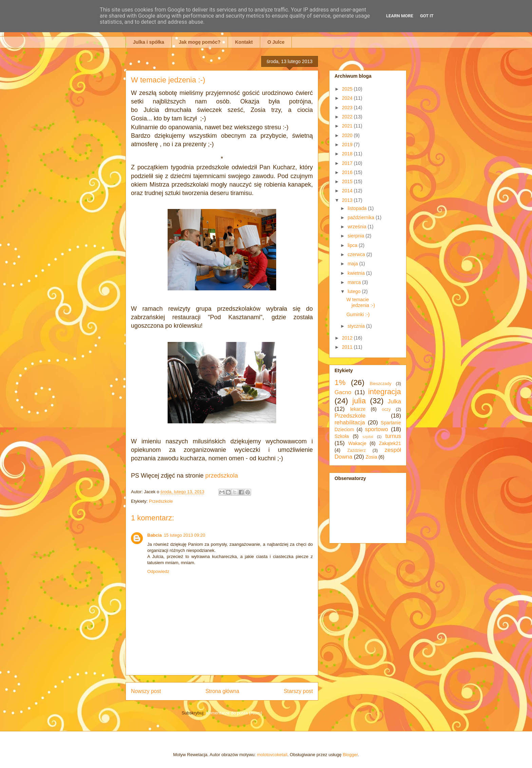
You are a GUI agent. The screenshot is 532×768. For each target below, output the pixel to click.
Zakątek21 (390, 443)
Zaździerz (357, 450)
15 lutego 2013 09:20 (185, 535)
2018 (348, 154)
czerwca (357, 254)
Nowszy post (146, 691)
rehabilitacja (350, 423)
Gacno (343, 392)
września (357, 227)
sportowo (377, 429)
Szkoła (342, 436)
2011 (348, 347)
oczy (386, 409)
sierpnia (356, 236)
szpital (368, 437)
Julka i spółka (149, 42)
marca (355, 282)
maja (353, 264)
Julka (394, 401)
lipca (353, 245)
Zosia (371, 457)
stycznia (357, 326)
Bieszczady (381, 384)
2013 (348, 200)
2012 (348, 338)
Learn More (400, 16)
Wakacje (357, 443)
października (362, 217)
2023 (348, 108)
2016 (348, 172)
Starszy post (298, 691)
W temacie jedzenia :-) (361, 302)
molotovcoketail (272, 755)
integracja (385, 392)
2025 (348, 89)
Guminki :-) (358, 314)
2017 (348, 163)
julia (359, 401)
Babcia (155, 535)
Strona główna (222, 691)
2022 (348, 117)
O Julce (276, 42)
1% (340, 382)
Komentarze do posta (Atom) (234, 713)
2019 (348, 145)
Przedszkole (161, 501)
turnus (393, 436)
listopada (358, 208)
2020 (348, 135)
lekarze (358, 409)
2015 (348, 181)
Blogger (350, 755)
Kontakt (244, 42)
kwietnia (357, 273)
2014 (348, 191)
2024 (348, 98)
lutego (355, 291)
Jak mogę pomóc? (200, 42)
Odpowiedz (158, 571)
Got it (427, 16)
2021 (348, 126)
